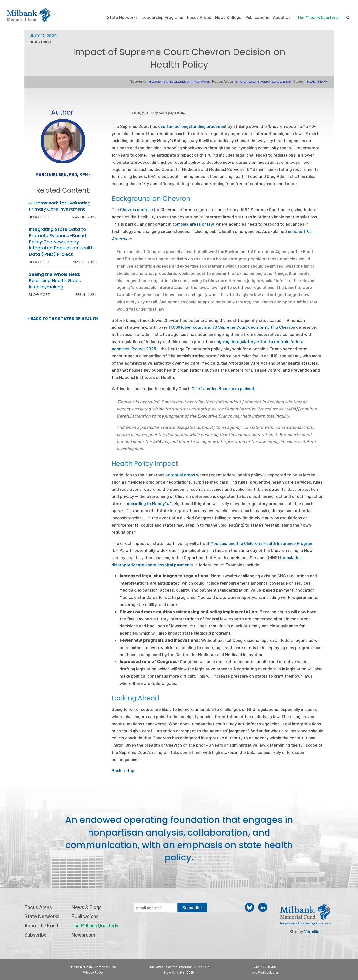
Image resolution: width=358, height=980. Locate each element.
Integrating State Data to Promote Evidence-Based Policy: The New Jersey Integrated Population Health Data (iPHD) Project (61, 242)
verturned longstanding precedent (194, 126)
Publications (257, 17)
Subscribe (35, 934)
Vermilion (313, 931)
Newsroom (83, 934)
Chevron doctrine (137, 209)
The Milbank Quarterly (318, 17)
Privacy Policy (93, 972)
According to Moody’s (147, 503)
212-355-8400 (265, 967)
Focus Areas (199, 17)
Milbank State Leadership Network (179, 82)
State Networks (122, 17)
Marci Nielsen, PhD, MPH (63, 175)
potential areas (180, 475)
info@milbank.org (265, 972)
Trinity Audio (158, 113)
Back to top (123, 770)
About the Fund (41, 925)
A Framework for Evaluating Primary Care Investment (60, 206)
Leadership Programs (162, 17)
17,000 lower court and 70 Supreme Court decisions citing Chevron (232, 327)
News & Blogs (228, 17)
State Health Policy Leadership (264, 82)
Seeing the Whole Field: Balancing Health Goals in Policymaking (55, 280)
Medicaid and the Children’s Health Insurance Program (262, 543)
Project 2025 (144, 349)
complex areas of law (193, 224)
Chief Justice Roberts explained (223, 388)
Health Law (317, 82)
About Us (282, 17)
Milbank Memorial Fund (29, 15)
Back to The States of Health (63, 318)
